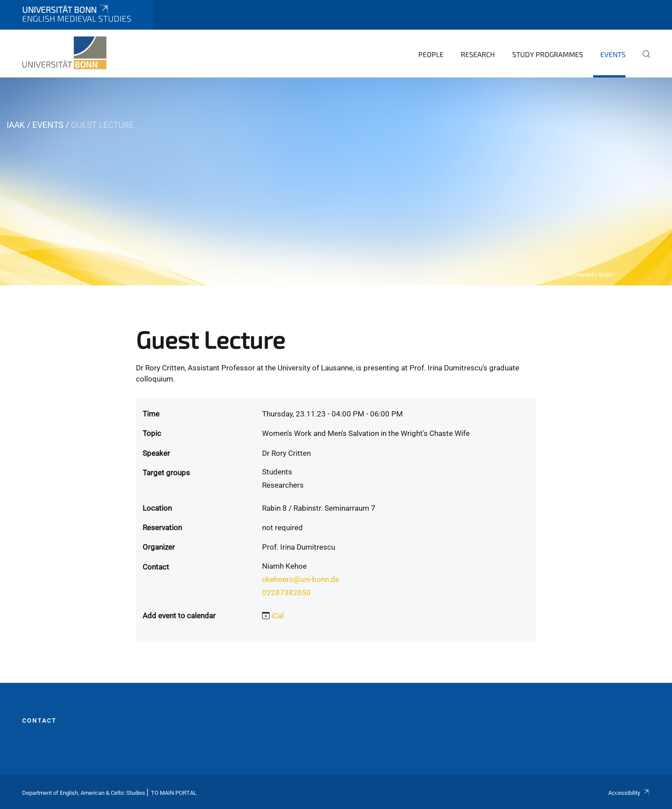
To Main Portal (174, 793)
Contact (39, 720)
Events (613, 54)
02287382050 (286, 593)
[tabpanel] (336, 181)
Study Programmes (548, 54)
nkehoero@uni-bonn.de (301, 579)
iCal (278, 616)
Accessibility (629, 793)
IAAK (16, 125)
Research (478, 54)
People (431, 54)
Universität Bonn (66, 10)
